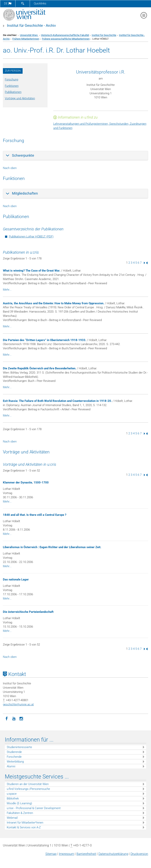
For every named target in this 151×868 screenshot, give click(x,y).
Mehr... (7, 290)
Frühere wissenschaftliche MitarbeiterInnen (66, 39)
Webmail (12, 818)
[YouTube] (14, 718)
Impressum (67, 854)
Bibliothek (13, 799)
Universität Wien (29, 35)
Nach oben (10, 168)
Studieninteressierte (19, 747)
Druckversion (139, 854)
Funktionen (12, 86)
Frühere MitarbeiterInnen (26, 39)
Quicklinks (40, 3)
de (8, 3)
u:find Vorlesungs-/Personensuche (28, 789)
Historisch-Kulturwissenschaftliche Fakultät (65, 35)
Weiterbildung (15, 762)
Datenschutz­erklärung (113, 854)
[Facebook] (7, 718)
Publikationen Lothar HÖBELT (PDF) (31, 237)
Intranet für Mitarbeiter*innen (25, 823)
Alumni (11, 766)
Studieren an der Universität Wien (28, 784)
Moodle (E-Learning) (19, 803)
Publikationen (13, 92)
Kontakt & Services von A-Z (24, 827)
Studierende (14, 752)
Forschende (14, 757)
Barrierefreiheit (86, 854)
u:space (12, 794)
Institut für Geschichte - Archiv (31, 26)
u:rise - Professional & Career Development (34, 808)
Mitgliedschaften (25, 193)
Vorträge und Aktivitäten (20, 98)
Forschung (11, 79)
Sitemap (51, 854)
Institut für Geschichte (104, 35)
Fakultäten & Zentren (20, 813)
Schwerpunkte (23, 155)
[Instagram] (21, 718)
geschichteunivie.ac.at (18, 704)
